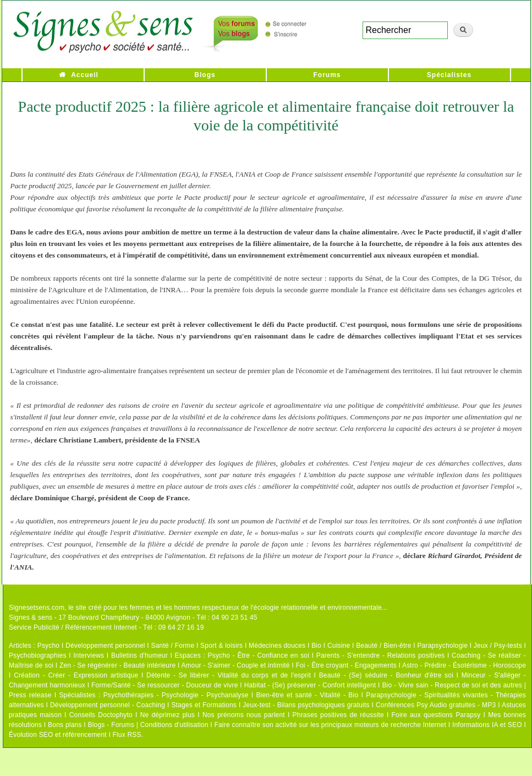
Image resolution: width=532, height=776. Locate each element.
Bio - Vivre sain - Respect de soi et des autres (452, 685)
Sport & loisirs (221, 646)
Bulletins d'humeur (139, 655)
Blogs (205, 75)
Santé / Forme (173, 646)
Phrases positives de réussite (338, 715)
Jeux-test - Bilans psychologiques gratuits (306, 705)
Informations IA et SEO (487, 725)
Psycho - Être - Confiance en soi (259, 655)
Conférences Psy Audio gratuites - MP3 (436, 705)
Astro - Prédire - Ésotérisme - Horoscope (464, 665)
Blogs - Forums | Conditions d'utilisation (148, 725)
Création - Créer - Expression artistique (76, 675)
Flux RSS (127, 735)
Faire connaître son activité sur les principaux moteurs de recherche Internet (330, 725)
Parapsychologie (442, 646)
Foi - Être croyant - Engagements (346, 665)
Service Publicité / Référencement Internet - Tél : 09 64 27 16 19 (106, 627)
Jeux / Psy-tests (498, 646)
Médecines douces (277, 646)
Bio (316, 646)
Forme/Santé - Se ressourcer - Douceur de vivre (165, 685)
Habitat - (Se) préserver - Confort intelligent (310, 685)
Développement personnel (105, 646)
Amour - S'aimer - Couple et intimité (235, 665)
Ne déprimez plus (168, 715)
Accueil (85, 75)
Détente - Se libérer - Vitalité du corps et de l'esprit (229, 675)
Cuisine (339, 646)
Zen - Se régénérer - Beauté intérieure (117, 665)
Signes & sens (31, 617)
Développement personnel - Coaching (108, 705)
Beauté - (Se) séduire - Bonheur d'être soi (386, 675)
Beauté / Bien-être (383, 646)
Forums (327, 75)
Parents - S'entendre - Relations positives (381, 655)
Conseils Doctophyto (101, 715)
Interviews (89, 655)
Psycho (49, 646)
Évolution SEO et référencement (58, 735)
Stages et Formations (204, 705)
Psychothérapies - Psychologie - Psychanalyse (176, 695)
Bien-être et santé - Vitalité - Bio (307, 695)
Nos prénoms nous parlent (244, 715)
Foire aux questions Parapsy (436, 715)
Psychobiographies (38, 655)
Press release (30, 695)
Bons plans (65, 725)
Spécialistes (449, 75)
